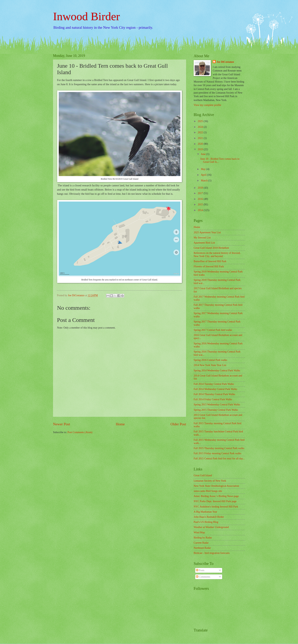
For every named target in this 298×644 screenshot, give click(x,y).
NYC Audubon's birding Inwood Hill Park (216, 507)
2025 (201, 121)
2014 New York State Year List (210, 365)
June (204, 154)
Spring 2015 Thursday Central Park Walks (216, 410)
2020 (201, 144)
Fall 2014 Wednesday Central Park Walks (215, 389)
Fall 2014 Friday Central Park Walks (213, 399)
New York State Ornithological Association (216, 486)
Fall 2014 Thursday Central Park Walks (214, 394)
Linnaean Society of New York (210, 481)
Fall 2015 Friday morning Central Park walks (218, 453)
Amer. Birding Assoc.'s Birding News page (216, 496)
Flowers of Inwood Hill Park (209, 266)
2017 (201, 193)
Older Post (178, 424)
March (205, 181)
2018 (201, 188)
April (204, 175)
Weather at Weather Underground (211, 527)
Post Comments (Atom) (80, 432)
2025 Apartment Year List (207, 232)
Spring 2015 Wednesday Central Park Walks (217, 405)
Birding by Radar (203, 538)
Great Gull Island (203, 475)
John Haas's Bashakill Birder (209, 517)
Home (120, 424)
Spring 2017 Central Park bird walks (213, 330)
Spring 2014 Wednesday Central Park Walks (217, 370)
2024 (201, 127)
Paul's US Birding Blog (206, 522)
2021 (201, 138)
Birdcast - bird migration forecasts (212, 553)
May (204, 169)
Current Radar (201, 543)
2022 (201, 132)
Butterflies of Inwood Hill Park (210, 261)
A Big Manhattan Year (205, 512)
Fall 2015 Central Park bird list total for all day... (219, 459)
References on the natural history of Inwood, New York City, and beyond (217, 255)
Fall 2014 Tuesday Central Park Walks (214, 384)
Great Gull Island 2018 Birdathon (211, 248)
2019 (201, 149)
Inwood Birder (86, 16)
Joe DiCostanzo (225, 62)
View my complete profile (207, 105)
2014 (201, 210)
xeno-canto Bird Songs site (208, 491)
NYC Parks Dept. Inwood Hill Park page (215, 501)
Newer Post (62, 424)
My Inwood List (202, 238)
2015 (201, 204)
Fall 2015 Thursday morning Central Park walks (219, 448)
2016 (201, 199)
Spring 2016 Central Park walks (210, 360)
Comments (203, 577)
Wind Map (199, 532)
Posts (200, 570)
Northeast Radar (202, 548)
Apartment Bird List (204, 243)
